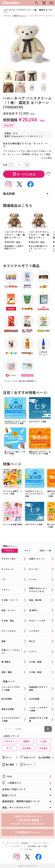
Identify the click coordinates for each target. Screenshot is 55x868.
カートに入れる (24, 174)
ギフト (9, 748)
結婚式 (26, 741)
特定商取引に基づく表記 (38, 846)
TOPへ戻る (28, 849)
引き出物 (26, 748)
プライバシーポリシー (42, 843)
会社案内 (25, 843)
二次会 (43, 741)
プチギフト (9, 741)
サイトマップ (12, 843)
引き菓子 (43, 748)
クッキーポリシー (16, 846)
